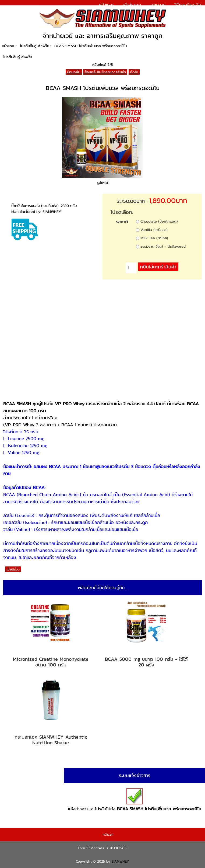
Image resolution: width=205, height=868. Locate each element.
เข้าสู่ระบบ (132, 5)
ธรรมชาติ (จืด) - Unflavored (163, 246)
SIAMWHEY (120, 861)
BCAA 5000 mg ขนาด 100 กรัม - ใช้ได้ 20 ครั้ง (146, 662)
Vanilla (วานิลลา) (154, 230)
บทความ (158, 5)
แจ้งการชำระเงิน (186, 12)
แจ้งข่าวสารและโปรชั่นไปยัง (135, 800)
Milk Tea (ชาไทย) (154, 238)
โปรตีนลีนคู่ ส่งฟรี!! (34, 46)
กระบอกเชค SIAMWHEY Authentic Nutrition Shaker (51, 740)
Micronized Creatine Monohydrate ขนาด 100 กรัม (51, 662)
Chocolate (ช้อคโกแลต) (159, 221)
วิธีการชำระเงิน (188, 5)
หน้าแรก (106, 5)
